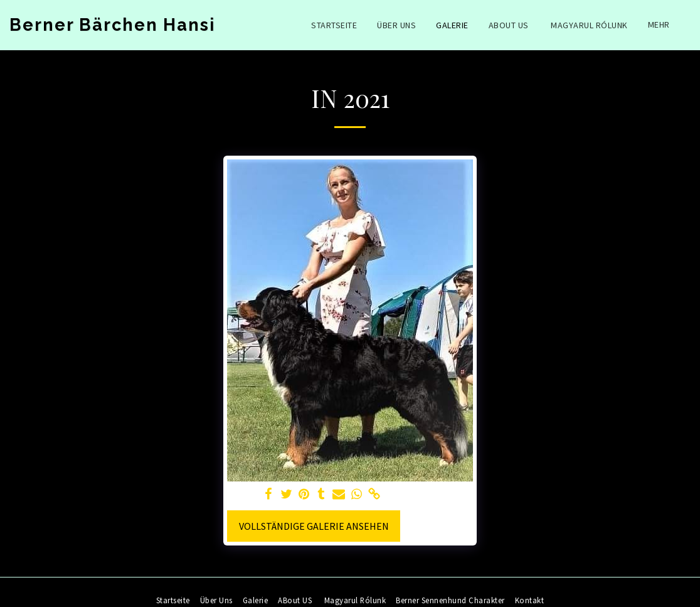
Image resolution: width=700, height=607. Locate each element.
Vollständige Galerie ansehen (314, 526)
